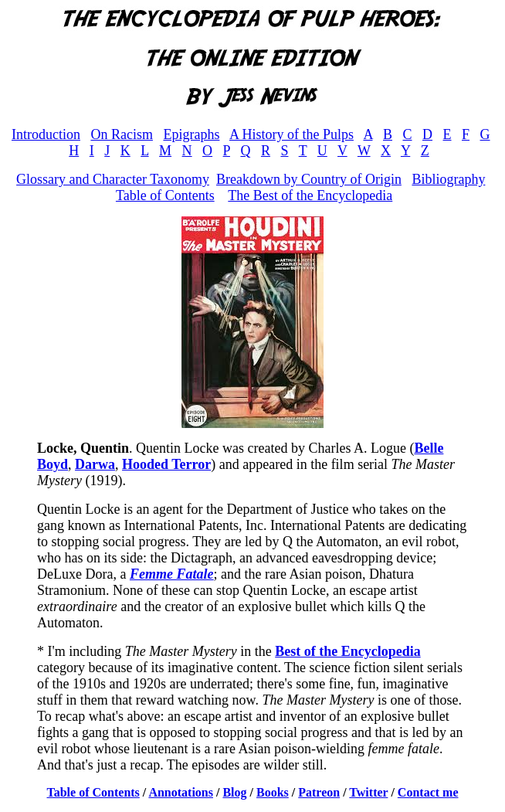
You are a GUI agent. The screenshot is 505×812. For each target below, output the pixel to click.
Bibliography (448, 179)
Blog (234, 792)
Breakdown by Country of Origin (309, 179)
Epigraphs (191, 134)
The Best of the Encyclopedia (310, 195)
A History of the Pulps (291, 134)
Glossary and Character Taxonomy (113, 179)
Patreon (319, 792)
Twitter (368, 792)
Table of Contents (165, 195)
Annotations (181, 792)
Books (273, 792)
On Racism (122, 134)
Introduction (46, 134)
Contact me (428, 792)
